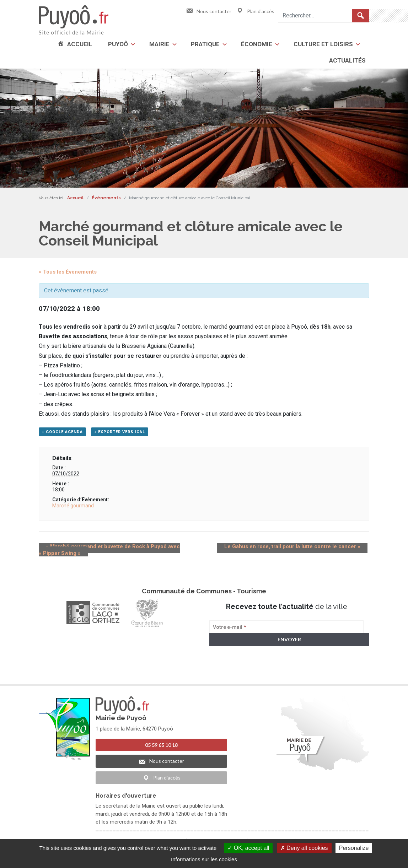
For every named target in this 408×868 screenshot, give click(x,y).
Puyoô (118, 44)
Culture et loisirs (323, 44)
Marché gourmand (73, 508)
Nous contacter (209, 11)
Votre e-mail (230, 629)
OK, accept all (248, 848)
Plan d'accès (255, 11)
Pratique (205, 44)
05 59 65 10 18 (161, 747)
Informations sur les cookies (204, 859)
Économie (257, 44)
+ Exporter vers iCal (120, 434)
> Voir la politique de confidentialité (237, 675)
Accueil (80, 44)
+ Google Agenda (62, 434)
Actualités (347, 60)
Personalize (354, 848)
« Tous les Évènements (68, 272)
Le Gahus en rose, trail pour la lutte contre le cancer (299, 549)
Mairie (159, 44)
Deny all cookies (304, 848)
